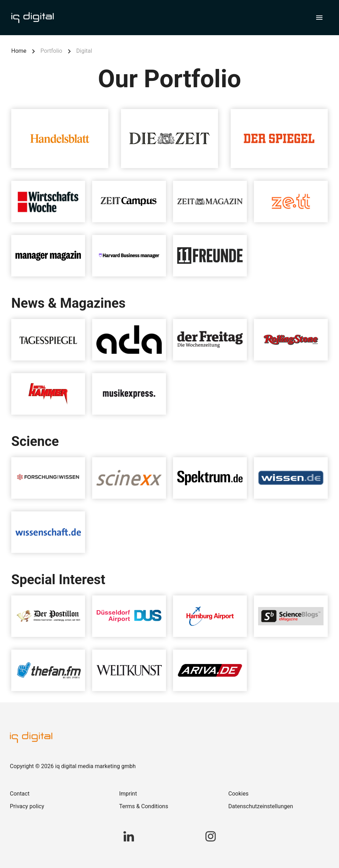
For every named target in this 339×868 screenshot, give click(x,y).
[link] (60, 794)
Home (19, 51)
